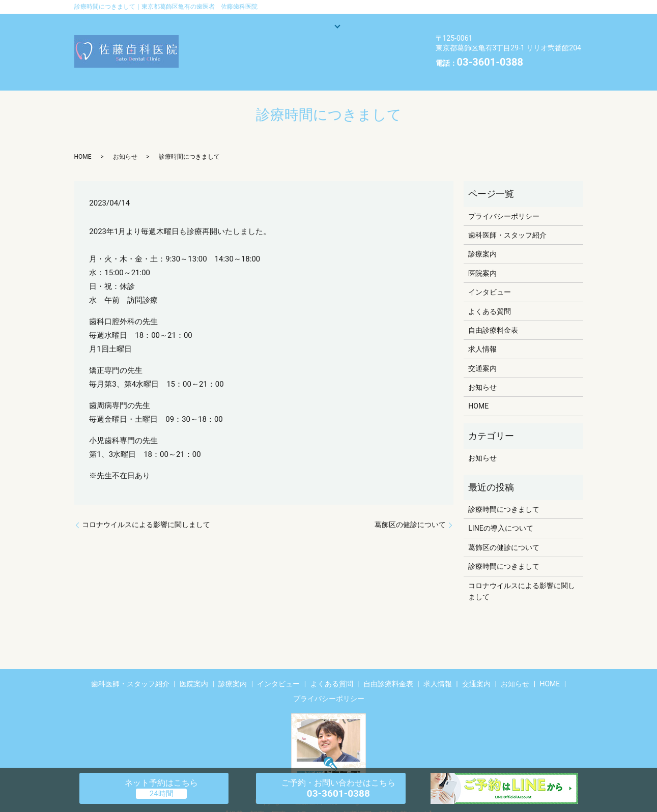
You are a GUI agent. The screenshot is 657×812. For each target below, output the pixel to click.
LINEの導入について (501, 512)
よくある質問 (297, 43)
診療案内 (328, 27)
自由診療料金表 (368, 43)
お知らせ (326, 60)
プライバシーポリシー (504, 200)
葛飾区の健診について (410, 509)
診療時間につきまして (504, 494)
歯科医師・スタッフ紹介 (249, 27)
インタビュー (230, 43)
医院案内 (376, 27)
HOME (374, 60)
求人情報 (274, 60)
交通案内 (222, 60)
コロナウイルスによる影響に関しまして (146, 509)
